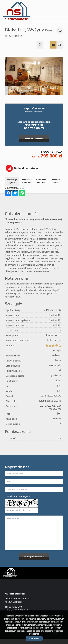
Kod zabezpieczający (19, 496)
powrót (60, 31)
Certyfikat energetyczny (12, 189)
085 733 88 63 (34, 128)
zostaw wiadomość (34, 139)
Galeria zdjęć (53, 45)
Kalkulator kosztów (41, 181)
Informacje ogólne (12, 181)
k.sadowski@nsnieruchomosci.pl (34, 122)
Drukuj (60, 45)
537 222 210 (34, 125)
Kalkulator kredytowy (27, 181)
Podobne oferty (56, 181)
